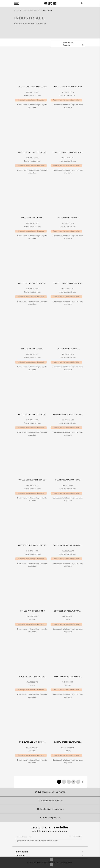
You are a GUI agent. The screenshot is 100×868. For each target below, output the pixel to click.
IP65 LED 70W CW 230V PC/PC (32, 611)
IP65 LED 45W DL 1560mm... (68, 349)
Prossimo (83, 782)
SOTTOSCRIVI (75, 837)
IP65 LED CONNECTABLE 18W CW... (32, 152)
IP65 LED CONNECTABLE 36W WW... (68, 283)
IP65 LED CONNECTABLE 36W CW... (32, 283)
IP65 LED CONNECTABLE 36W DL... (32, 480)
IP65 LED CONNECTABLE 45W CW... (32, 414)
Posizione (74, 45)
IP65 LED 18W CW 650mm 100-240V (32, 87)
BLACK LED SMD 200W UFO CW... (68, 676)
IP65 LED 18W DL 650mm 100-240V (68, 87)
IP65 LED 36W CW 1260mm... (32, 218)
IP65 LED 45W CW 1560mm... (32, 349)
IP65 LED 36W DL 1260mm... (68, 218)
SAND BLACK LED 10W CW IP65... (32, 742)
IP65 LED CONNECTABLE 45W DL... (68, 545)
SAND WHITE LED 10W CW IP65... (68, 742)
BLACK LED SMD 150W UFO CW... (32, 676)
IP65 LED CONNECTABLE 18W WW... (68, 152)
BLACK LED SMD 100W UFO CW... (68, 611)
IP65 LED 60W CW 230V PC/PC (68, 480)
